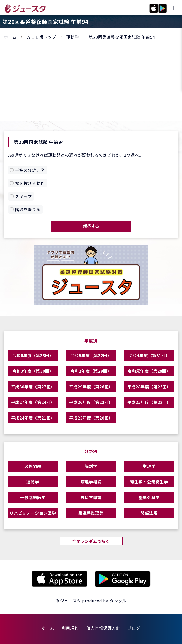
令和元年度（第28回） (149, 371)
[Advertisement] (91, 78)
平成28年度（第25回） (149, 387)
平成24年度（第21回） (33, 418)
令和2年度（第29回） (91, 371)
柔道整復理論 (91, 513)
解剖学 (91, 466)
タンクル (118, 601)
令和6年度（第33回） (33, 355)
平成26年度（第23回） (91, 402)
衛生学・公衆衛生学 (149, 482)
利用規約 (70, 628)
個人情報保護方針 (103, 628)
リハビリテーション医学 (33, 513)
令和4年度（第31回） (149, 355)
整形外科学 (149, 497)
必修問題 (33, 466)
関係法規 (149, 513)
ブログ (134, 628)
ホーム (10, 37)
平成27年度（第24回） (33, 402)
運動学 (72, 37)
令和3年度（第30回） (33, 371)
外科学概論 (91, 497)
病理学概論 (91, 482)
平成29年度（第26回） (91, 387)
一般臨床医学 (33, 497)
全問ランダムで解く (91, 541)
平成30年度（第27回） (33, 387)
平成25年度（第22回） (149, 402)
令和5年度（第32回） (91, 355)
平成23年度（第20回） (91, 418)
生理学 (149, 466)
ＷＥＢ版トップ (41, 37)
